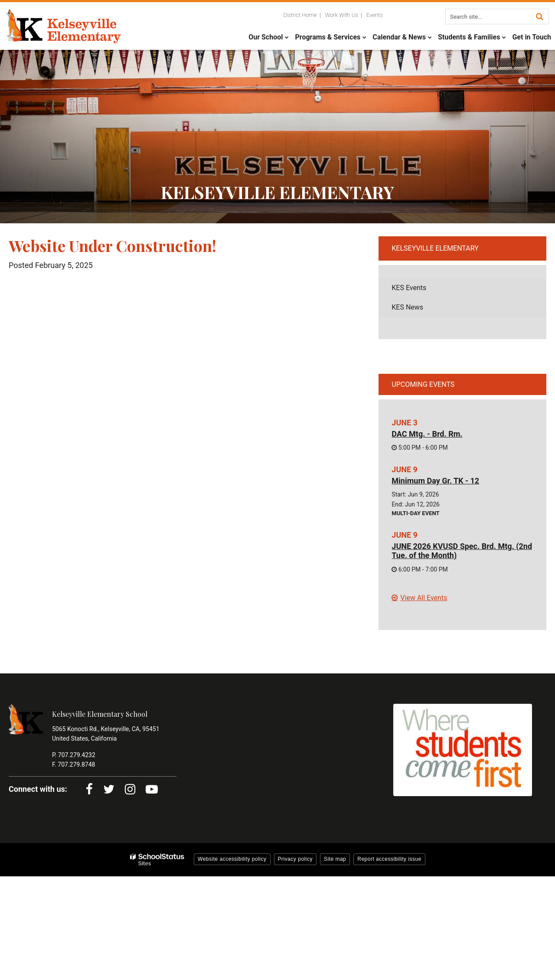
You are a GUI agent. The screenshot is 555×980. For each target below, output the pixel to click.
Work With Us (342, 15)
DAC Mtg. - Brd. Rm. (427, 434)
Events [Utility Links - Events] (375, 15)
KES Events (409, 288)
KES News (407, 307)
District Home (300, 15)
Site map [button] (335, 859)
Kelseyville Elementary (435, 248)
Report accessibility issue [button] (389, 859)
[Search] (539, 16)
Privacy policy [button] (295, 859)
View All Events (424, 598)
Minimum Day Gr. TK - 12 (435, 481)
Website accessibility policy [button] (232, 859)
